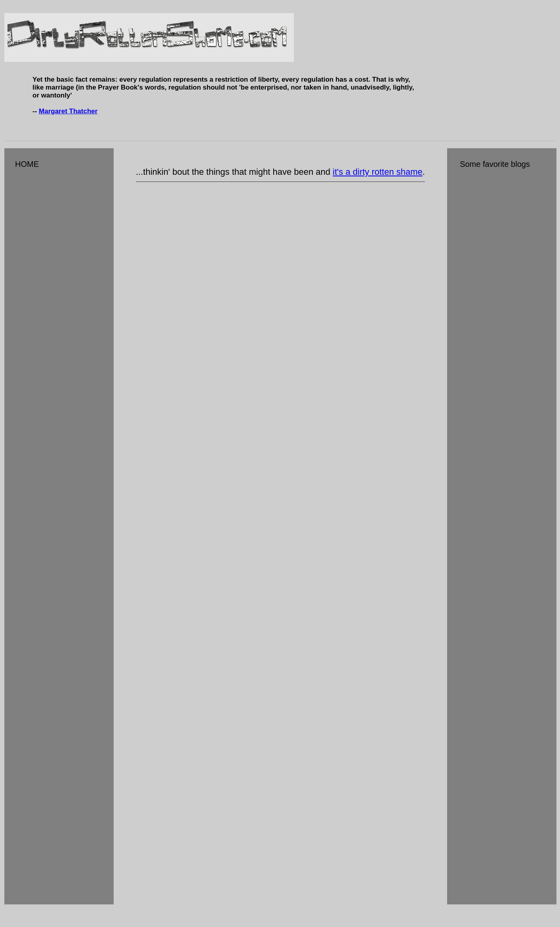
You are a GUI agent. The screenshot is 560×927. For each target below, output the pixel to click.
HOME (23, 164)
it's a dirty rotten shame (378, 172)
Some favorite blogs (490, 164)
